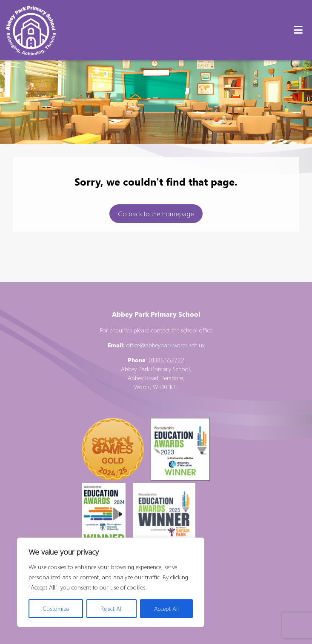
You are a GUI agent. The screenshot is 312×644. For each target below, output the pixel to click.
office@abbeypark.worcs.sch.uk (166, 345)
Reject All (112, 608)
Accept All (166, 608)
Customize (56, 608)
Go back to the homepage (156, 213)
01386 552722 (166, 360)
